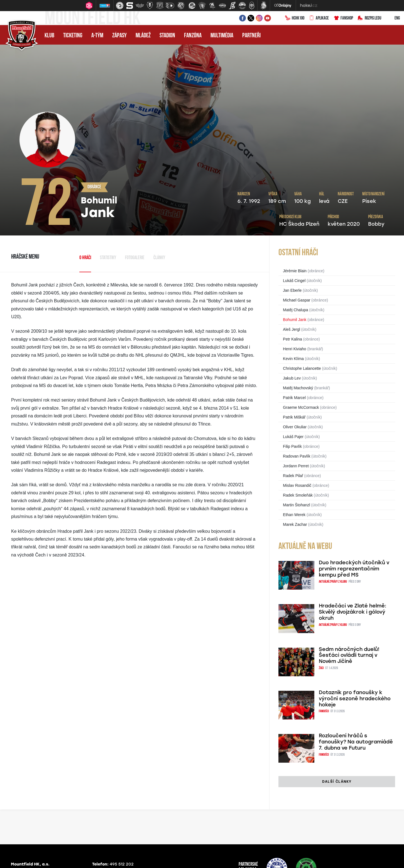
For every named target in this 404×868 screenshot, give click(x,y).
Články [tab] (159, 258)
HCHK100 (295, 18)
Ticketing (73, 36)
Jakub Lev (292, 378)
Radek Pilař (293, 476)
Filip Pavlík (292, 446)
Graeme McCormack (301, 407)
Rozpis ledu (369, 18)
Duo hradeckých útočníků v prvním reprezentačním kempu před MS (354, 569)
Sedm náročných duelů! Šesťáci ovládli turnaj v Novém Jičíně (349, 655)
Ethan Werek (294, 515)
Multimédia (222, 36)
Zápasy (119, 36)
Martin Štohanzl (296, 505)
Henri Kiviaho (294, 349)
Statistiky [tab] (108, 258)
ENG (393, 18)
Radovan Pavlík (297, 456)
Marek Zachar (295, 524)
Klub (49, 36)
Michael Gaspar (297, 300)
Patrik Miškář (294, 417)
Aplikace (319, 18)
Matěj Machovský (298, 388)
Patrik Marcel (294, 398)
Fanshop (343, 18)
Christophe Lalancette (302, 368)
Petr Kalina (292, 339)
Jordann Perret (296, 466)
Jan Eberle (292, 290)
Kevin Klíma (293, 359)
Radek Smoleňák (298, 495)
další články (337, 782)
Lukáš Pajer (293, 437)
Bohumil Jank (295, 320)
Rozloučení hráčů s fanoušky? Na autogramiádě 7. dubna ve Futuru (356, 742)
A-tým (97, 36)
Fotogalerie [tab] (135, 258)
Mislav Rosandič (297, 485)
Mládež (143, 36)
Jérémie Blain (295, 271)
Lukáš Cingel (294, 281)
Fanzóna (193, 36)
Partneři (251, 36)
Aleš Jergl (291, 329)
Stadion (167, 36)
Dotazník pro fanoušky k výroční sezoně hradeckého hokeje (355, 699)
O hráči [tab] (85, 258)
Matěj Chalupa (295, 310)
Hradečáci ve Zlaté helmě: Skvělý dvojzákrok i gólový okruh (353, 612)
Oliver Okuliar (295, 427)
